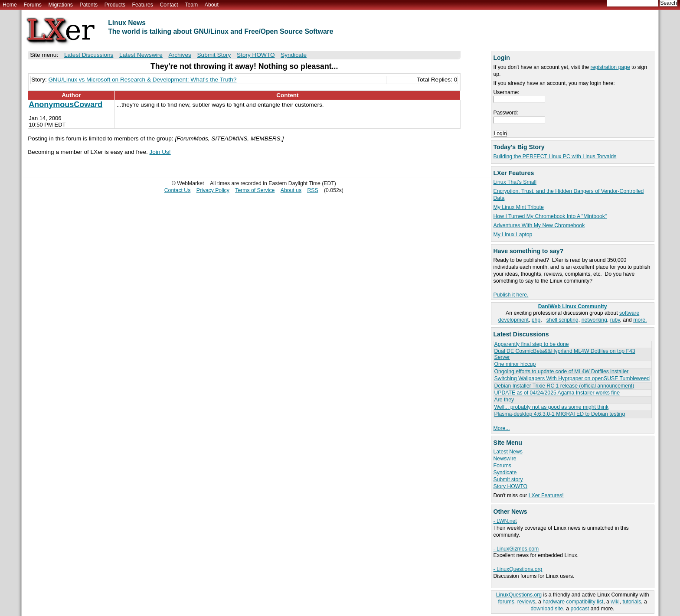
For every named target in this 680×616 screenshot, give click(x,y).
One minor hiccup (515, 364)
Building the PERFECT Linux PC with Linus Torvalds (555, 156)
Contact (169, 5)
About (212, 5)
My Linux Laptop (513, 235)
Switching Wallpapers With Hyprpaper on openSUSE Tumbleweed (572, 378)
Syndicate (505, 473)
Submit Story (214, 55)
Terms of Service (255, 190)
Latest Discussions (89, 55)
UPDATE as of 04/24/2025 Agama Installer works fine (557, 393)
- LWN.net (505, 521)
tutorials (632, 602)
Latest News (508, 452)
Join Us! (160, 152)
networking (594, 320)
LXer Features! (546, 495)
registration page (610, 67)
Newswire (505, 459)
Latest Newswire (141, 55)
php (536, 320)
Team (191, 5)
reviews (526, 602)
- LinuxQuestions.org (518, 569)
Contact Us (178, 190)
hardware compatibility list (573, 602)
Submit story (508, 479)
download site (547, 609)
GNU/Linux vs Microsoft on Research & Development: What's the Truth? (142, 80)
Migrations (60, 5)
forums (506, 602)
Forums (32, 5)
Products (115, 5)
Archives (180, 55)
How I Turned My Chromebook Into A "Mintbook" (550, 216)
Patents (89, 5)
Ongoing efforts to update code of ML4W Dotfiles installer (562, 372)
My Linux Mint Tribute (519, 207)
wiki (615, 602)
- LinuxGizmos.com (516, 549)
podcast (580, 609)
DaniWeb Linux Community (573, 306)
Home (10, 5)
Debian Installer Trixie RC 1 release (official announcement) (564, 386)
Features (143, 5)
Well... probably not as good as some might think (552, 407)
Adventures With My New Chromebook (539, 225)
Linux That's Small (515, 182)
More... (502, 428)
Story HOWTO (511, 486)
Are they (504, 400)
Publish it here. (511, 295)
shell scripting (562, 320)
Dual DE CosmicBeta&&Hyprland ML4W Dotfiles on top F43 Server (565, 354)
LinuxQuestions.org (519, 595)
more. (640, 320)
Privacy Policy (213, 190)
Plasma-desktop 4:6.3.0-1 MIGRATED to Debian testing (560, 414)
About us (291, 190)
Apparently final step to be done (532, 344)
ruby (615, 320)
